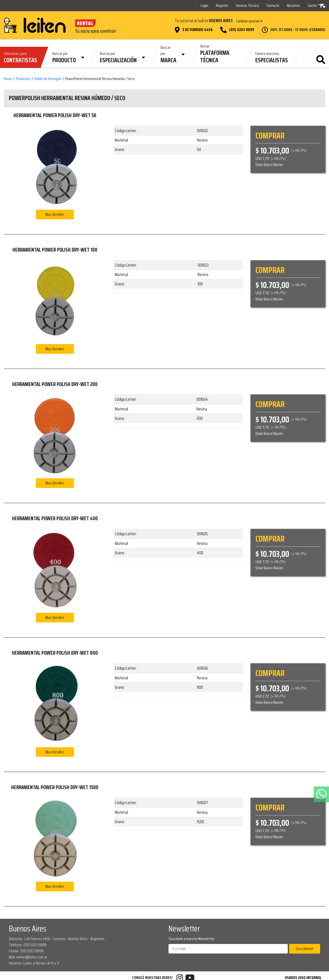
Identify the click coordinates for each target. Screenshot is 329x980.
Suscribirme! (305, 949)
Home (8, 79)
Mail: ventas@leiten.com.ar (28, 957)
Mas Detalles (55, 214)
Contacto (273, 5)
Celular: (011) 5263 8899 (26, 951)
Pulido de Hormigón (48, 79)
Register (222, 5)
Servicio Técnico (247, 5)
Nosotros (293, 5)
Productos (23, 79)
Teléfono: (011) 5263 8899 (28, 945)
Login (205, 5)
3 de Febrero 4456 (197, 30)
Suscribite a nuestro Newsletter (191, 939)
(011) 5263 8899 (242, 30)
